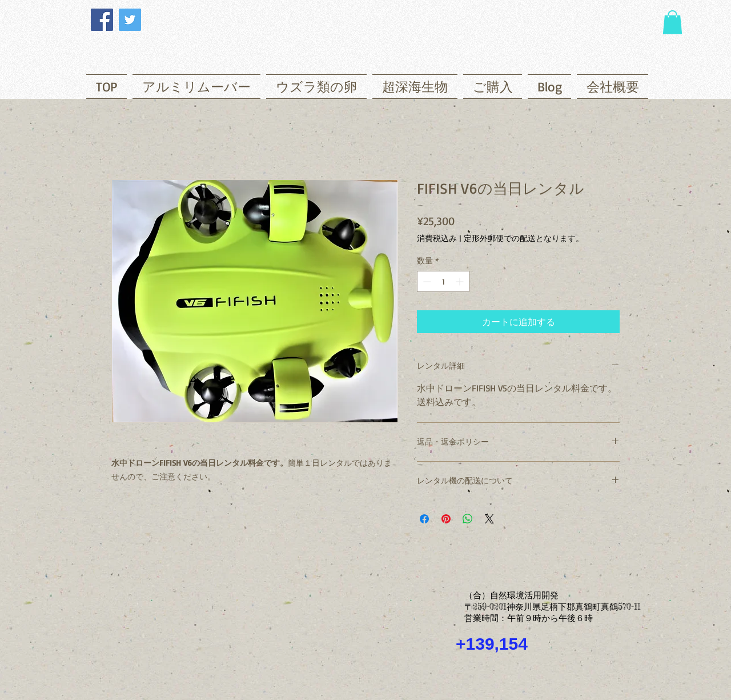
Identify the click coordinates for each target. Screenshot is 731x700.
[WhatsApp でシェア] (468, 519)
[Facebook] (102, 20)
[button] (672, 22)
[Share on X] (489, 519)
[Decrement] (426, 281)
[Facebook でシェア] (424, 519)
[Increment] (461, 281)
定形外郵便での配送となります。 (524, 238)
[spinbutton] (443, 281)
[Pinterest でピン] (446, 519)
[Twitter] (130, 20)
